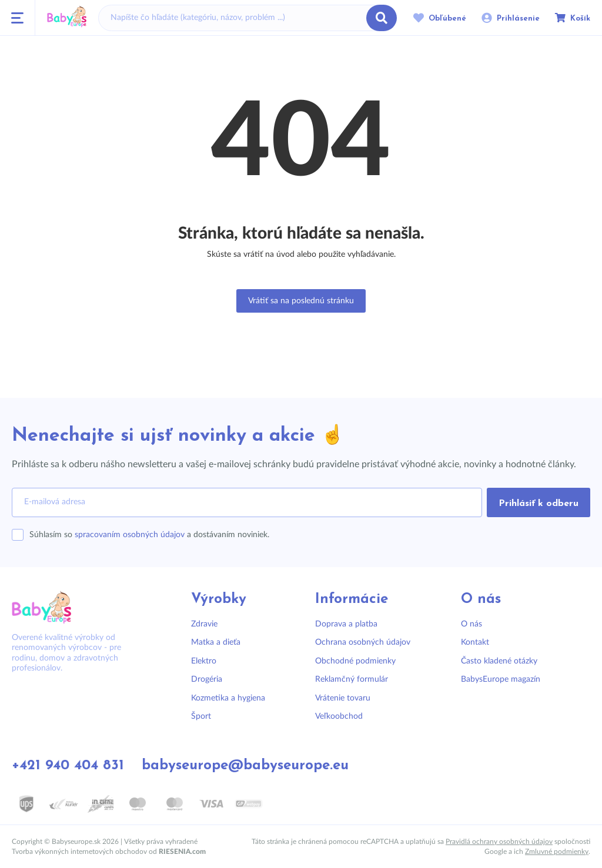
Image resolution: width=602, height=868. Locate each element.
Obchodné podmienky (355, 661)
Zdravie (204, 624)
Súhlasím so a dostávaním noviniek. (149, 535)
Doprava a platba (346, 624)
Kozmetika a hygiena (228, 698)
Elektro (204, 661)
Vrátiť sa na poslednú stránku (301, 301)
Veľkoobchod (339, 716)
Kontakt (475, 642)
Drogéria (207, 679)
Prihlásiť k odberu (539, 504)
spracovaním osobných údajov (130, 535)
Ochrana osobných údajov (363, 642)
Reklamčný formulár (352, 679)
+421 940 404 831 (68, 766)
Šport (201, 716)
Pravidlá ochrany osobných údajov (499, 842)
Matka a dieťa (216, 642)
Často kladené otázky (499, 661)
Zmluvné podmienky (557, 852)
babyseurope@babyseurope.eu (245, 766)
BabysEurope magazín (501, 679)
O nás (471, 624)
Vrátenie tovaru (343, 698)
